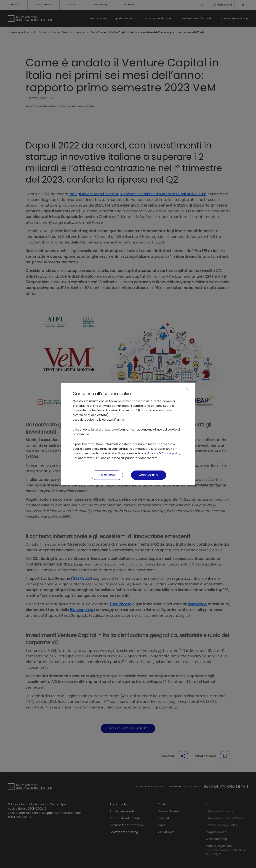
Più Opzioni (107, 475)
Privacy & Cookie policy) (165, 453)
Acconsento (149, 475)
